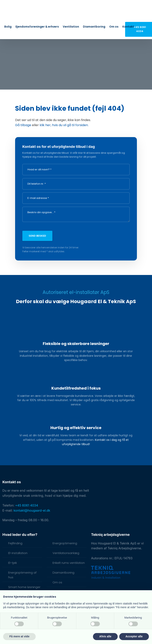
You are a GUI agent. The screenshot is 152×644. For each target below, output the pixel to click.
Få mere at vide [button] (19, 636)
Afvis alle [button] (105, 636)
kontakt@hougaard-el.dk (32, 510)
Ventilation (71, 27)
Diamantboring (94, 27)
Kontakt (128, 27)
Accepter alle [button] (134, 636)
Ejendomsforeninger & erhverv (37, 27)
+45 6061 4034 (27, 505)
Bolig (8, 27)
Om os (114, 27)
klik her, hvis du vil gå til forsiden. (64, 125)
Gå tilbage (23, 125)
